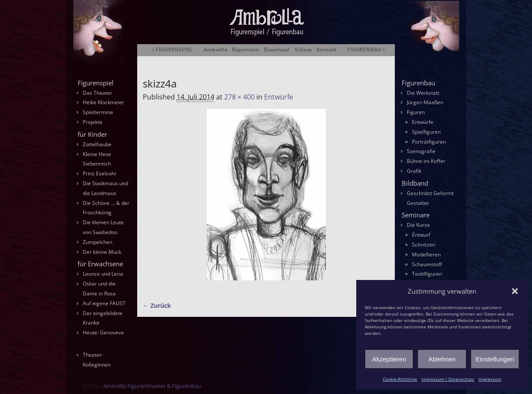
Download (277, 50)
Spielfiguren (426, 132)
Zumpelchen (98, 242)
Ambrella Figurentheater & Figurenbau (251, 60)
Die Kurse (418, 225)
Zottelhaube (97, 144)
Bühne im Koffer (426, 161)
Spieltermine (98, 112)
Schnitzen (424, 245)
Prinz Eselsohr (100, 173)
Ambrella (215, 50)
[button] (515, 291)
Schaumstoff (427, 264)
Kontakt (326, 50)
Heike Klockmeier (104, 102)
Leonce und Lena (103, 274)
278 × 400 (239, 97)
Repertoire (245, 50)
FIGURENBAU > (366, 50)
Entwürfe (279, 97)
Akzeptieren (389, 359)
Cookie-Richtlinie (400, 379)
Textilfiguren (427, 274)
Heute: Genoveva (103, 332)
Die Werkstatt (423, 93)
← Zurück (157, 305)
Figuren (416, 112)
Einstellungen (495, 359)
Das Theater (98, 93)
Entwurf (421, 235)
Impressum (490, 379)
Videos (303, 50)
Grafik (414, 171)
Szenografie (421, 151)
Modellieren (426, 254)
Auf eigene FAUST (104, 303)
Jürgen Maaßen (425, 102)
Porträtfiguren (429, 142)
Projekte (93, 122)
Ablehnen (442, 359)
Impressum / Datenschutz (448, 379)
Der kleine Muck (102, 252)
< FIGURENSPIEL (172, 50)
